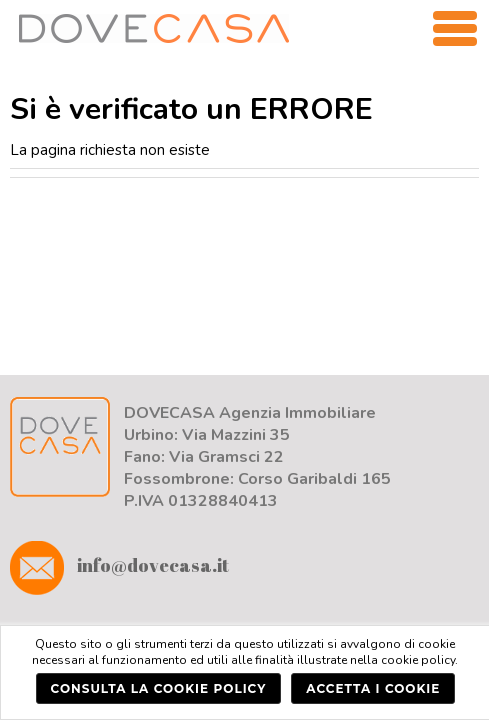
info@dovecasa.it (119, 565)
